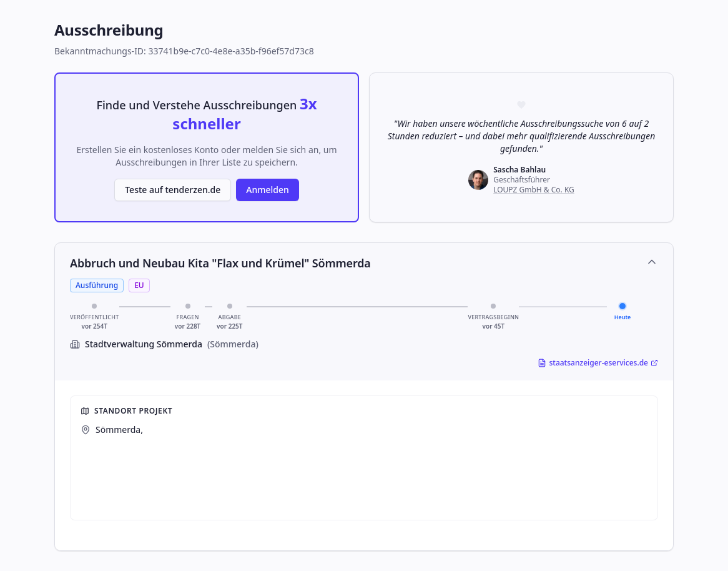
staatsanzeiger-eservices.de (598, 363)
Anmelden (268, 190)
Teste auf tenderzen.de (173, 190)
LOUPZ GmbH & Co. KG (534, 190)
